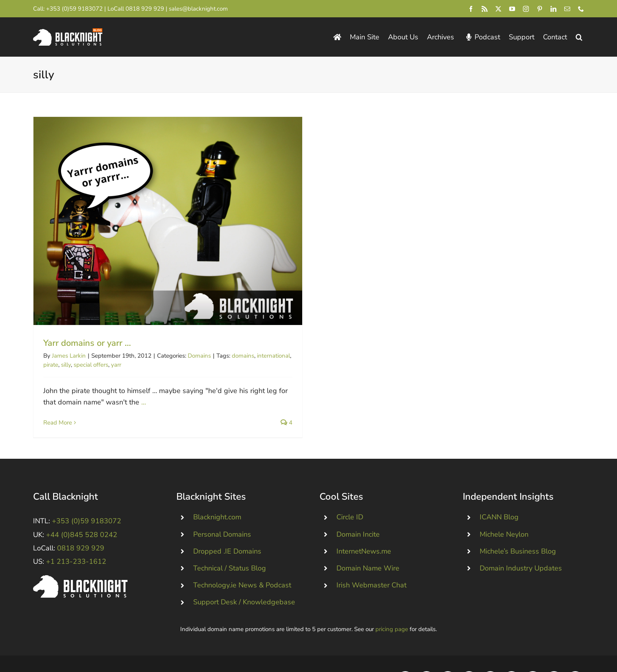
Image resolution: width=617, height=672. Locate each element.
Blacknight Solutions (66, 662)
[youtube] (512, 9)
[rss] (485, 9)
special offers (91, 365)
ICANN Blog (499, 500)
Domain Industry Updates (521, 551)
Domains (199, 356)
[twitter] (498, 9)
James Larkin (69, 356)
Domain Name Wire (368, 551)
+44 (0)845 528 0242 (82, 517)
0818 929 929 (145, 9)
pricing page (392, 612)
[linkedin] (553, 9)
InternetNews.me (364, 534)
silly (66, 365)
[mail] (567, 9)
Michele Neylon (504, 517)
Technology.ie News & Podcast (242, 568)
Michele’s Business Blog (518, 534)
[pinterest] (540, 9)
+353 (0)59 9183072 (74, 9)
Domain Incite (358, 517)
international (273, 356)
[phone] (581, 9)
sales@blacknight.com (198, 9)
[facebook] (471, 9)
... (144, 402)
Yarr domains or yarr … (87, 343)
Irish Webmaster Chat (371, 568)
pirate (51, 365)
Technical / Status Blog (230, 551)
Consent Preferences (194, 662)
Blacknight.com (217, 500)
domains (243, 356)
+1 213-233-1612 (76, 544)
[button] (579, 37)
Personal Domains (222, 517)
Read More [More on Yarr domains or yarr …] (58, 423)
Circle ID (350, 500)
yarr (116, 365)
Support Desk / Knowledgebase (244, 585)
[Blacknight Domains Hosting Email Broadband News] (68, 32)
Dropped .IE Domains (227, 534)
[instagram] (526, 9)
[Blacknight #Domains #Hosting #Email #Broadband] (80, 561)
